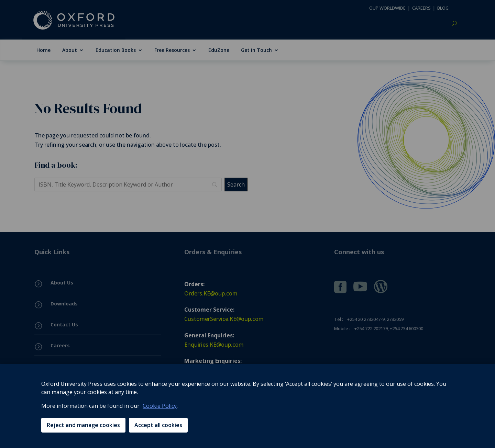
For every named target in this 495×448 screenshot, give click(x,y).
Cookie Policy (160, 406)
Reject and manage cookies (83, 425)
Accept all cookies (158, 425)
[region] (247, 406)
